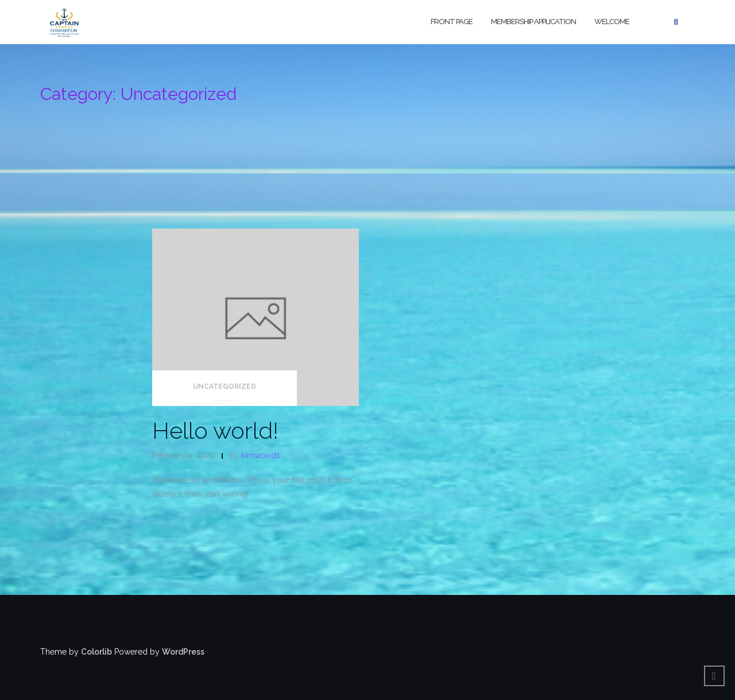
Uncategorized (225, 386)
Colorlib (96, 652)
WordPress (183, 652)
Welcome (612, 22)
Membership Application (533, 22)
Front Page (452, 22)
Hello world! (215, 430)
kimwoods (261, 455)
